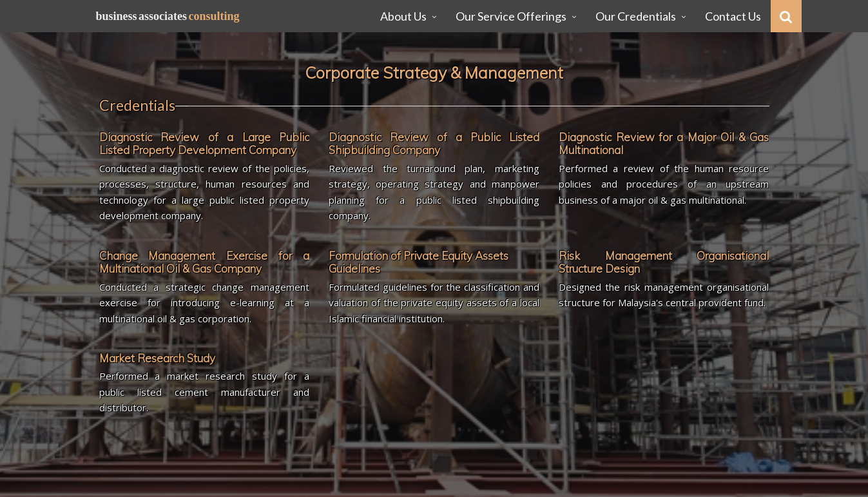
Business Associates (168, 16)
